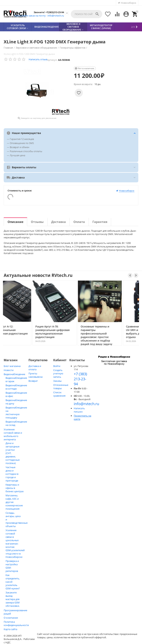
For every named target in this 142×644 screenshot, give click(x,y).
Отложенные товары (61, 387)
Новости (9, 370)
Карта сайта (10, 629)
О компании (11, 618)
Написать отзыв (38, 59)
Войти (57, 366)
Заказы (57, 381)
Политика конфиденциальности (16, 623)
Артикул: (52, 60)
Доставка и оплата (35, 368)
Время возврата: (83, 84)
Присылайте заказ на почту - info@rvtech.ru (39, 16)
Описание (15, 222)
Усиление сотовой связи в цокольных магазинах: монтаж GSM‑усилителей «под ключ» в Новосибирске (15, 544)
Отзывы (37, 222)
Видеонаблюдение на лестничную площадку (16, 413)
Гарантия (100, 222)
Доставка (59, 222)
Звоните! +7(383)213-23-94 (49, 12)
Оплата (79, 222)
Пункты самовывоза (35, 375)
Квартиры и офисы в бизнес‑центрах (15, 488)
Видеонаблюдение (14, 374)
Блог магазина (12, 366)
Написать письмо (79, 410)
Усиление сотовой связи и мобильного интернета (13, 434)
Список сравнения (59, 394)
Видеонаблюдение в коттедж (16, 387)
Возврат (33, 381)
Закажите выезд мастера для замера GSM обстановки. (13, 599)
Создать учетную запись (58, 373)
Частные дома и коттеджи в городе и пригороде (12, 474)
